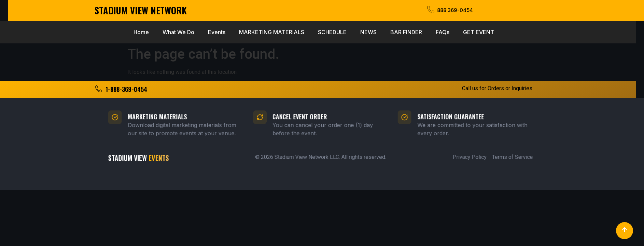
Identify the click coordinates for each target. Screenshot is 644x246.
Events (151, 32)
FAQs (377, 32)
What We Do (113, 32)
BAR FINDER (341, 32)
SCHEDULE (267, 32)
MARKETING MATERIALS (206, 32)
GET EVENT (413, 32)
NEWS (303, 32)
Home (76, 32)
